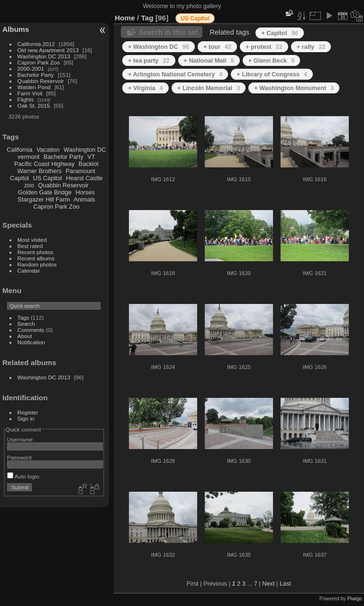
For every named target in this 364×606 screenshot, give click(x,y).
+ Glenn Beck (272, 60)
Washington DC (85, 150)
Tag (147, 18)
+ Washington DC (159, 47)
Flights (26, 99)
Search (26, 324)
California (19, 150)
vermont (28, 157)
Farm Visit (30, 93)
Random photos (37, 264)
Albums (16, 29)
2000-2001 (31, 69)
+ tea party (149, 60)
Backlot (89, 164)
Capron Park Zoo (39, 62)
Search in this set (168, 32)
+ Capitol (280, 33)
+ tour (217, 47)
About (25, 336)
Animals (84, 199)
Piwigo (355, 598)
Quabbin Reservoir (41, 81)
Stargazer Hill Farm (44, 199)
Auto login (23, 476)
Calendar (29, 271)
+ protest (264, 47)
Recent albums (36, 258)
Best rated (30, 246)
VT (91, 157)
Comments (31, 330)
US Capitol (47, 178)
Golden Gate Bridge (45, 192)
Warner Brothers (40, 171)
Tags (23, 317)
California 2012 (36, 44)
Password (19, 457)
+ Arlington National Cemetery (175, 74)
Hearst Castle (84, 178)
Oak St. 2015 (34, 106)
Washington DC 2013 (44, 56)
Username (20, 439)
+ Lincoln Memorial (209, 88)
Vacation (48, 150)
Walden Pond (34, 87)
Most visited (32, 240)
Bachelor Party (36, 75)
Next (268, 583)
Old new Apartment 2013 (48, 50)
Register (28, 412)
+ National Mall (209, 60)
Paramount (81, 171)
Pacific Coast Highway (44, 164)
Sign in (26, 418)
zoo (29, 185)
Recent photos (36, 252)
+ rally (311, 47)
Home (125, 18)
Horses (85, 192)
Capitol (19, 178)
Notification (31, 342)
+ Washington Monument (294, 88)
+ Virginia (146, 88)
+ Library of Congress (272, 74)
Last (285, 583)
